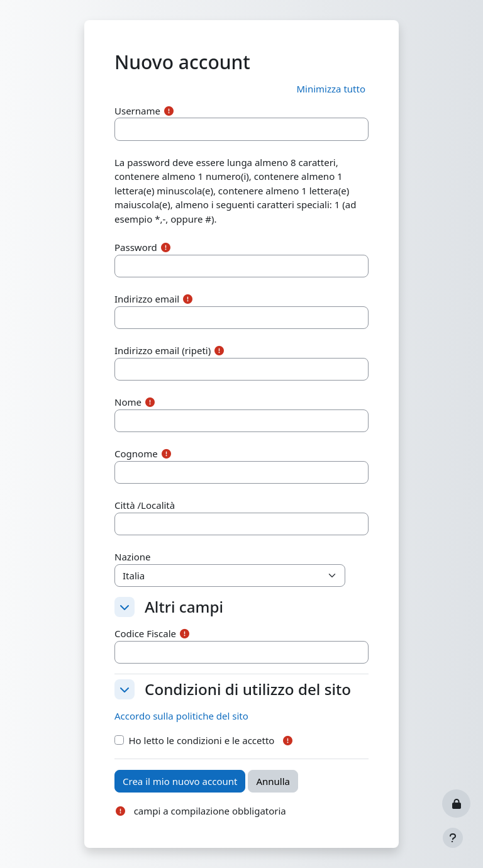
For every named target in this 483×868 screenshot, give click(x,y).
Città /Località (145, 505)
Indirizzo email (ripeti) (163, 350)
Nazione (133, 557)
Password (136, 247)
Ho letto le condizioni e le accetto (202, 740)
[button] (331, 89)
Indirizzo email (147, 299)
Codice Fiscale (145, 633)
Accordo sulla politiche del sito (181, 716)
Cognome (136, 453)
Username (137, 111)
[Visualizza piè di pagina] (453, 838)
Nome (128, 402)
